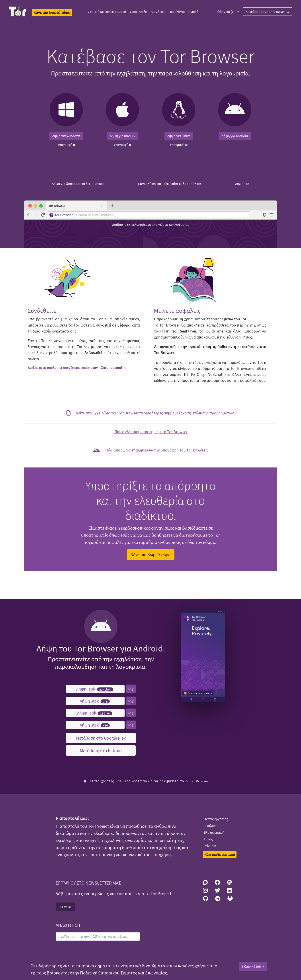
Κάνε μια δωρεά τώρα (151, 555)
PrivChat (210, 846)
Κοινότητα (159, 12)
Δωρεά (193, 12)
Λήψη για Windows (66, 136)
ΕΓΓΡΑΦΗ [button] (65, 907)
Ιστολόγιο (177, 12)
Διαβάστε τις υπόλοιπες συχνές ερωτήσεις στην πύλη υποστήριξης (77, 368)
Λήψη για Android (235, 136)
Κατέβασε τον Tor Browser (268, 11)
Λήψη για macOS (122, 136)
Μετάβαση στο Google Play (101, 738)
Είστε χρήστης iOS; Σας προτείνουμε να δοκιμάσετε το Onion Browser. (147, 781)
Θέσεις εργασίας (216, 819)
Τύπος (208, 839)
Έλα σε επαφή (214, 832)
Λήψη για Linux (179, 136)
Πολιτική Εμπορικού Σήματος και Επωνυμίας (123, 973)
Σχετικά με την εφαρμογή (107, 12)
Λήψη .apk (95, 689)
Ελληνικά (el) (226, 12)
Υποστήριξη (138, 12)
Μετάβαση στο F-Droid (101, 750)
